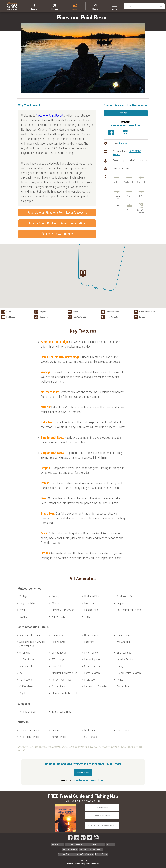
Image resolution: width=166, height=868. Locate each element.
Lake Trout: (48, 422)
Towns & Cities (57, 844)
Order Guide (102, 807)
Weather (110, 844)
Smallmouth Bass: (53, 438)
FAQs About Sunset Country (91, 849)
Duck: (45, 533)
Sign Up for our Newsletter (102, 826)
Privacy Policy (101, 854)
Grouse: (46, 553)
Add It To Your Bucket (57, 234)
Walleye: (46, 372)
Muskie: (46, 407)
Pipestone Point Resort (49, 116)
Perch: (45, 483)
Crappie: (46, 468)
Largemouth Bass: (53, 453)
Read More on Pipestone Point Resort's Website (57, 213)
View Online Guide (102, 815)
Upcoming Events (70, 849)
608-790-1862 (126, 113)
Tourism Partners (97, 844)
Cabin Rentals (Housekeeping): (61, 357)
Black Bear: (48, 514)
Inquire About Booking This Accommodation (57, 223)
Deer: (44, 498)
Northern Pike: (50, 392)
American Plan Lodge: (55, 342)
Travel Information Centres (77, 844)
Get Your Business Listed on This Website (76, 854)
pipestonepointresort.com (126, 125)
